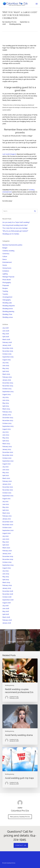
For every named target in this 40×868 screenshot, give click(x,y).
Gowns (5, 265)
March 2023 (6, 444)
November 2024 (8, 386)
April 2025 (6, 371)
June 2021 (6, 504)
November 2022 (8, 455)
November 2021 (8, 490)
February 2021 (7, 516)
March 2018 (6, 617)
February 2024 (7, 412)
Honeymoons (7, 268)
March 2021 (6, 513)
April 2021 (6, 510)
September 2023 (8, 426)
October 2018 (7, 597)
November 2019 (8, 559)
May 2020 (6, 542)
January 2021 (7, 519)
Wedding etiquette (9, 306)
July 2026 (6, 328)
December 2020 (8, 522)
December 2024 (8, 383)
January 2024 (7, 415)
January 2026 (7, 345)
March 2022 (6, 478)
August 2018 (7, 603)
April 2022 (6, 475)
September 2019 (8, 565)
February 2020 (7, 551)
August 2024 (7, 394)
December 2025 (8, 348)
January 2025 (7, 380)
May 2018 (6, 611)
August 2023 (7, 429)
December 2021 (8, 487)
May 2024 (6, 403)
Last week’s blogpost (9, 154)
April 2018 (6, 614)
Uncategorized (7, 297)
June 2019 (6, 574)
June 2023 (6, 435)
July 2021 (5, 501)
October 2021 (7, 493)
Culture (5, 257)
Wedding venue (8, 317)
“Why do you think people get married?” (15, 231)
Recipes (5, 288)
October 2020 (7, 528)
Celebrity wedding (8, 251)
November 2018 (8, 594)
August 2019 (7, 568)
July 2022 (5, 467)
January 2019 (7, 588)
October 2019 (7, 562)
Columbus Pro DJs (10, 22)
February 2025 (7, 377)
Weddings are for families (11, 234)
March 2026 (6, 340)
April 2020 (6, 545)
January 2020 (7, 554)
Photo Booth (7, 280)
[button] (37, 4)
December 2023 (8, 418)
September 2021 (8, 496)
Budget (5, 248)
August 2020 (7, 533)
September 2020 (8, 530)
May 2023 (6, 438)
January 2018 (7, 623)
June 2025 (6, 366)
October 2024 (7, 389)
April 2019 (6, 580)
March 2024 (6, 409)
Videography (7, 300)
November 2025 (8, 351)
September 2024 (8, 392)
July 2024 (6, 397)
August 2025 (7, 360)
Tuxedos (5, 294)
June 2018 (6, 609)
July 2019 (5, 571)
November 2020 (8, 525)
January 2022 (7, 484)
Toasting (5, 291)
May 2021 (6, 507)
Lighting (5, 274)
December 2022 (8, 452)
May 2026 (6, 334)
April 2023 (6, 441)
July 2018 (5, 606)
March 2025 (6, 374)
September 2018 (8, 600)
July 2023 (5, 432)
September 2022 (8, 461)
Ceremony (6, 254)
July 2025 (5, 363)
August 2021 (6, 499)
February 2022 (7, 481)
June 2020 (6, 539)
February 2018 (7, 620)
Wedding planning (15, 24)
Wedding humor (8, 309)
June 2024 (6, 400)
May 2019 (6, 577)
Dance (5, 259)
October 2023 (7, 423)
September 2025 (8, 357)
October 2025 (7, 354)
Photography (7, 283)
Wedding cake (7, 303)
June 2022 (6, 470)
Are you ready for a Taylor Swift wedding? (16, 222)
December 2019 (8, 556)
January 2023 (7, 449)
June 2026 (6, 331)
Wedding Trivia (7, 314)
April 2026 (6, 337)
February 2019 (7, 585)
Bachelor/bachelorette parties (12, 245)
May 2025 (6, 368)
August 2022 (7, 464)
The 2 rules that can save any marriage (15, 228)
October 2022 (7, 458)
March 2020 (6, 548)
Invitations (6, 271)
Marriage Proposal (8, 277)
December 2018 (8, 591)
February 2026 (7, 342)
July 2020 (6, 536)
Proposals (6, 285)
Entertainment (7, 262)
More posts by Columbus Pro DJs (20, 817)
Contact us (21, 845)
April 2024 (6, 406)
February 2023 (7, 447)
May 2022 (6, 473)
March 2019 (6, 582)
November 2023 (8, 421)
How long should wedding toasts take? (15, 225)
